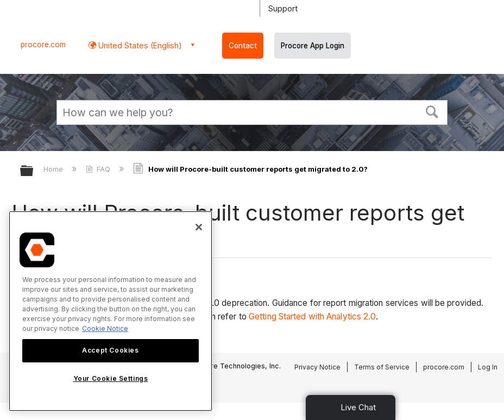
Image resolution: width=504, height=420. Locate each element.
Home (54, 169)
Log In (488, 367)
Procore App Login (313, 46)
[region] (111, 311)
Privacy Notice (317, 367)
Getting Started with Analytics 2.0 (312, 316)
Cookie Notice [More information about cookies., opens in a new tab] (105, 328)
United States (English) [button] (139, 45)
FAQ (99, 169)
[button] (432, 111)
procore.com (43, 45)
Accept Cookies (110, 350)
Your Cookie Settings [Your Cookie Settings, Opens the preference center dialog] (111, 378)
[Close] (199, 227)
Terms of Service (382, 367)
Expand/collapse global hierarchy (34, 171)
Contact (243, 46)
